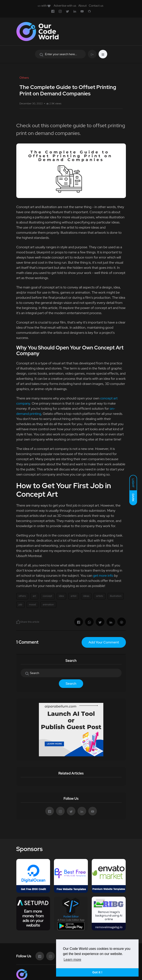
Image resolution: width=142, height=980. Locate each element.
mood (32, 605)
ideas (86, 596)
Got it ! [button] (97, 972)
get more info (103, 576)
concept (47, 596)
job (21, 605)
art (34, 596)
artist (74, 596)
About (82, 6)
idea (61, 596)
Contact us (96, 6)
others (22, 596)
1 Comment (27, 642)
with (44, 6)
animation (48, 605)
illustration (116, 596)
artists (99, 596)
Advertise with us (65, 6)
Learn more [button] (72, 960)
